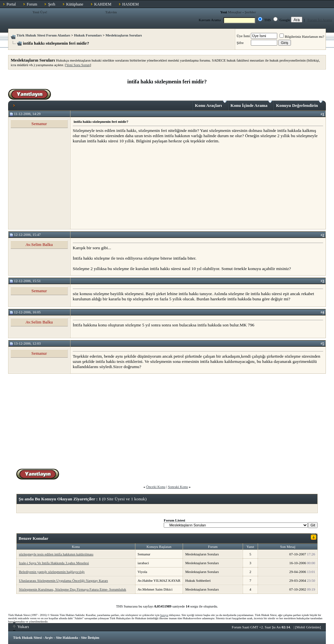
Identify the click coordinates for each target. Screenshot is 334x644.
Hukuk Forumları (88, 35)
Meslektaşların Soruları (124, 35)
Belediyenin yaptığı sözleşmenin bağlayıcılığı (52, 572)
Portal (11, 4)
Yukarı (21, 627)
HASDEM (131, 4)
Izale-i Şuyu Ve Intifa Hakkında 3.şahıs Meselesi (54, 563)
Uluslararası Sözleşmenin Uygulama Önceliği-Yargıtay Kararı (63, 580)
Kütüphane (75, 4)
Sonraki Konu (178, 487)
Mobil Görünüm (308, 627)
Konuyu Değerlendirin (299, 104)
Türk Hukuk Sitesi (27, 637)
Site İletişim (90, 637)
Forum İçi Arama (320, 20)
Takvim (111, 12)
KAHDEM (103, 4)
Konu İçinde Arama (251, 104)
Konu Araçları (211, 104)
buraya (164, 615)
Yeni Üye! (40, 12)
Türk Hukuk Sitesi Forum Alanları (43, 35)
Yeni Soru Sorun (78, 65)
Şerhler (250, 12)
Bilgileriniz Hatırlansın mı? (302, 36)
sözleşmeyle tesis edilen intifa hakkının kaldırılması (56, 554)
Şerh (52, 4)
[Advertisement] (122, 186)
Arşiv (49, 637)
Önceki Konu (156, 487)
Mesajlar (235, 12)
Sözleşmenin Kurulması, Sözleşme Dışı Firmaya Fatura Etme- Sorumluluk (73, 589)
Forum (32, 4)
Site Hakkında (67, 637)
